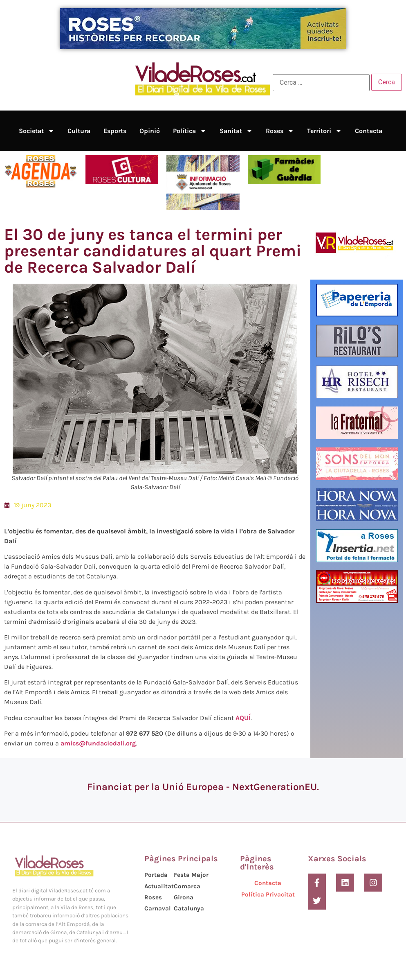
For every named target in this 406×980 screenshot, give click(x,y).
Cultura (79, 131)
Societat (37, 131)
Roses (280, 131)
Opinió (150, 131)
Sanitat (236, 131)
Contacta (369, 131)
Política (190, 131)
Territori (324, 131)
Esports (115, 131)
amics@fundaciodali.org (98, 743)
